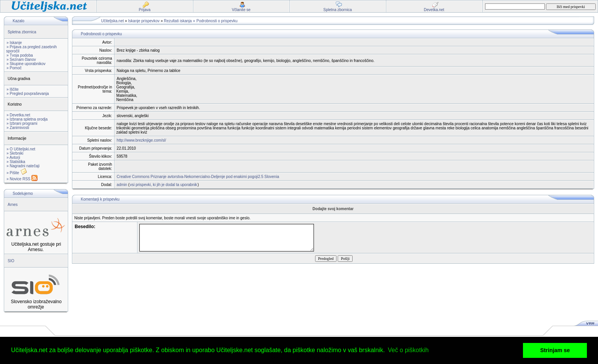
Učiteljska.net (112, 21)
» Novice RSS (22, 179)
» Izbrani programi (22, 123)
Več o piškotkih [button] (408, 350)
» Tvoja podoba (20, 55)
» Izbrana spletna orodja (27, 119)
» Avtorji (13, 158)
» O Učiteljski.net (21, 149)
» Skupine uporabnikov (26, 64)
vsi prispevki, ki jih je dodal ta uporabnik (163, 185)
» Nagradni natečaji (23, 166)
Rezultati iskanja (178, 21)
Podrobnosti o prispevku (217, 21)
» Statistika (16, 162)
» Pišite (17, 173)
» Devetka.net (18, 115)
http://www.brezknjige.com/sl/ (141, 140)
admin (122, 185)
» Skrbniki (15, 153)
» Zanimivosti (18, 128)
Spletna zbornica (22, 32)
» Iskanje (14, 43)
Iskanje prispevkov (144, 21)
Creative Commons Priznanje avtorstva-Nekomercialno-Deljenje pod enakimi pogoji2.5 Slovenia (198, 177)
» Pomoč (14, 68)
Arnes (13, 205)
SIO (11, 261)
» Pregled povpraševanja (28, 94)
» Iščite (13, 89)
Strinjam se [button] (555, 350)
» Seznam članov (21, 60)
